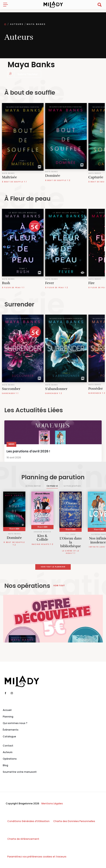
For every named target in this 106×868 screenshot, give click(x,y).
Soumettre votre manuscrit (20, 772)
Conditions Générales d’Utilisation (28, 821)
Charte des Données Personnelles (74, 821)
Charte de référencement (23, 839)
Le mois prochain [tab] (72, 486)
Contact (8, 746)
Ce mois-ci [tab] (52, 486)
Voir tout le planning (53, 567)
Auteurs (17, 24)
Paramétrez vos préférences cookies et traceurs (37, 857)
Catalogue (9, 736)
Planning (8, 717)
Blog (5, 765)
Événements (11, 730)
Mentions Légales (52, 803)
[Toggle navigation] (7, 5)
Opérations (10, 759)
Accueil (7, 710)
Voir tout (59, 586)
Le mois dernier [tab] (33, 486)
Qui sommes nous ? (15, 723)
